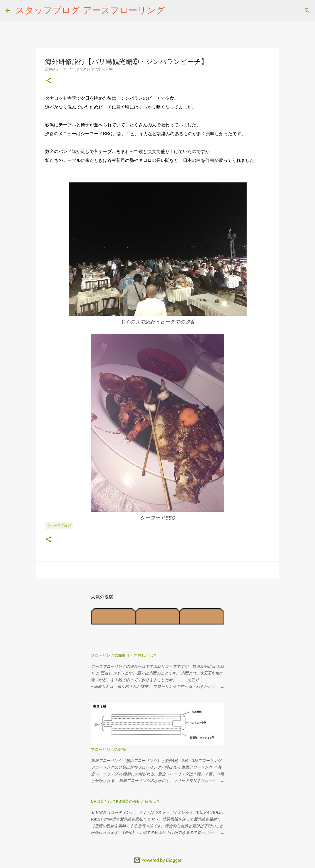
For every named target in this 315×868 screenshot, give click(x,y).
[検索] (173, 11)
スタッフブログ (59, 525)
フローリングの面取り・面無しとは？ (124, 655)
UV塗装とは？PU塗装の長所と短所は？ (126, 801)
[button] (48, 81)
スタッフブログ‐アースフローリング (90, 10)
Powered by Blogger (158, 860)
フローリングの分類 (108, 749)
